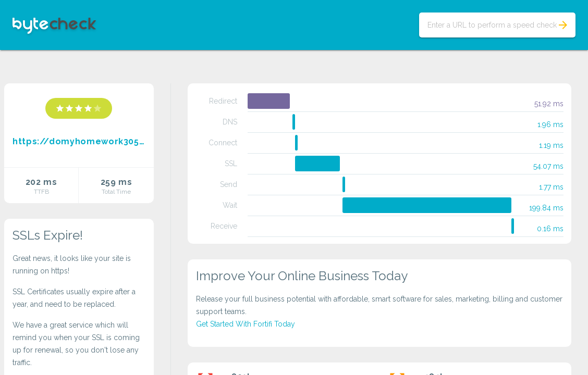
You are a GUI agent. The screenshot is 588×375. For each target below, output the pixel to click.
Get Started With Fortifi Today (246, 324)
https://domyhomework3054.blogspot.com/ (79, 141)
